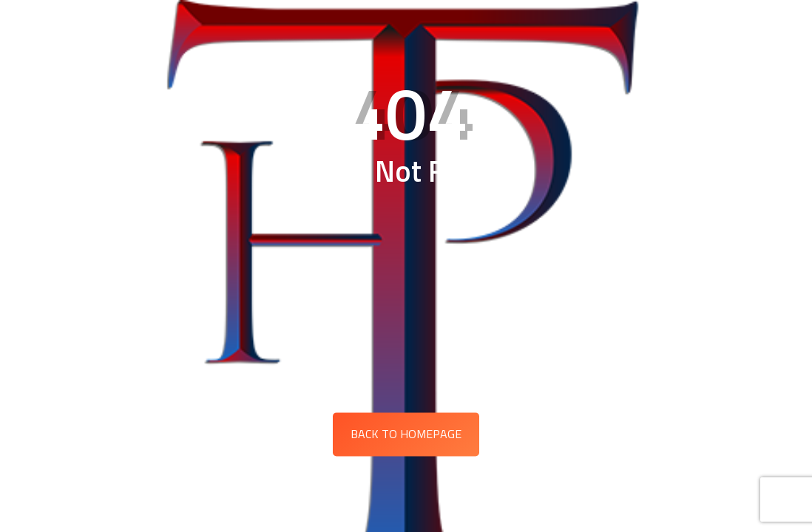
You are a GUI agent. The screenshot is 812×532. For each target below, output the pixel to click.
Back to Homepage (406, 434)
